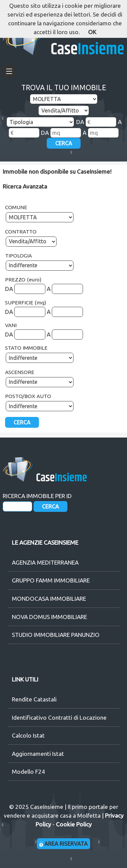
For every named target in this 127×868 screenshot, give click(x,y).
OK (92, 32)
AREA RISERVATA (63, 844)
